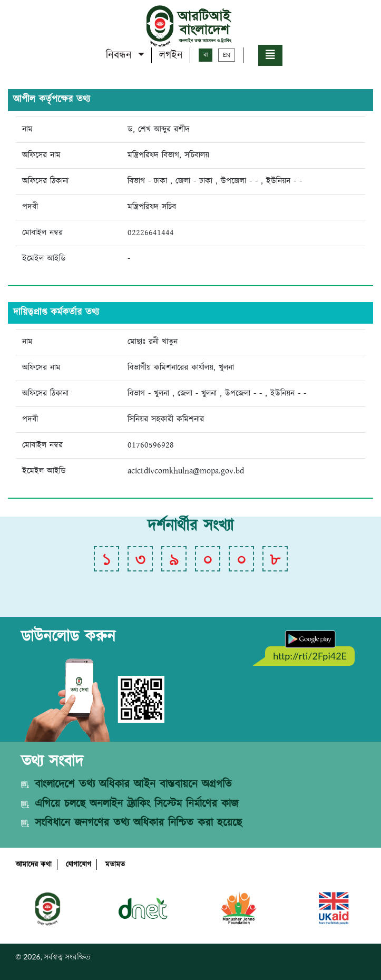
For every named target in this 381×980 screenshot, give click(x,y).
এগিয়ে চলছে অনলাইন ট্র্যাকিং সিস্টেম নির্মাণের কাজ (136, 804)
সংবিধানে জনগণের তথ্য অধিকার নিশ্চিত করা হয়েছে (138, 823)
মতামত (115, 865)
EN (227, 55)
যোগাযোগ (79, 865)
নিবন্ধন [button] (121, 55)
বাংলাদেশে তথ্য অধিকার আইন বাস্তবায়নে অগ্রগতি (133, 784)
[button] (270, 55)
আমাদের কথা (34, 865)
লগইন (171, 55)
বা (206, 55)
